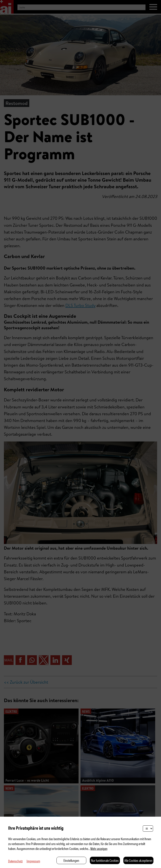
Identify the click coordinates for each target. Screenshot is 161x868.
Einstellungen (71, 860)
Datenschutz (15, 861)
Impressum (33, 861)
